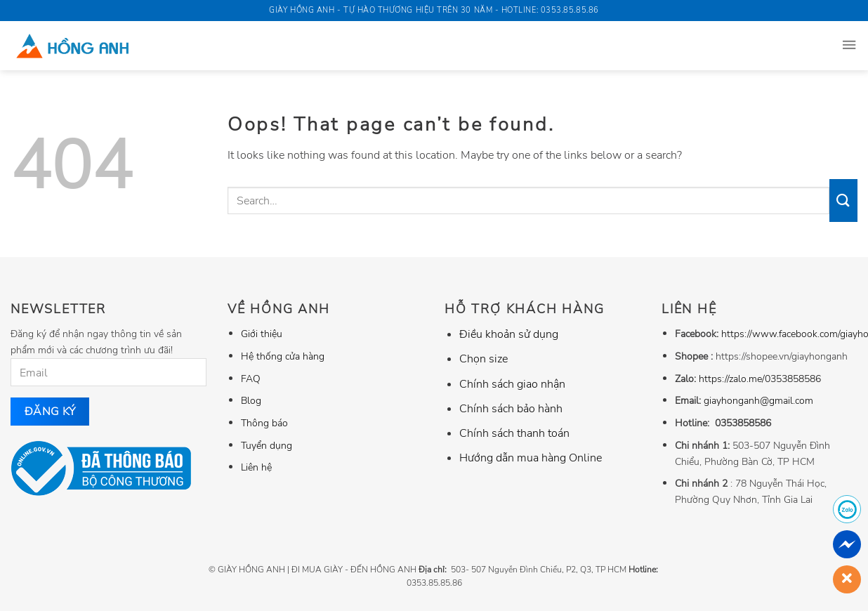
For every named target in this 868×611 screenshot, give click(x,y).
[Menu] (849, 46)
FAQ (251, 379)
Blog (251, 400)
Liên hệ (256, 467)
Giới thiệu (262, 334)
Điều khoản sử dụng (509, 334)
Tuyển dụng (267, 445)
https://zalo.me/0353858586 (760, 379)
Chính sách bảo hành (511, 409)
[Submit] (843, 200)
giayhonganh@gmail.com (758, 400)
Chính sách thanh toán (514, 433)
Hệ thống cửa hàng (283, 356)
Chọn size (484, 359)
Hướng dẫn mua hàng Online (531, 458)
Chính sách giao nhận (512, 384)
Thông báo (264, 423)
